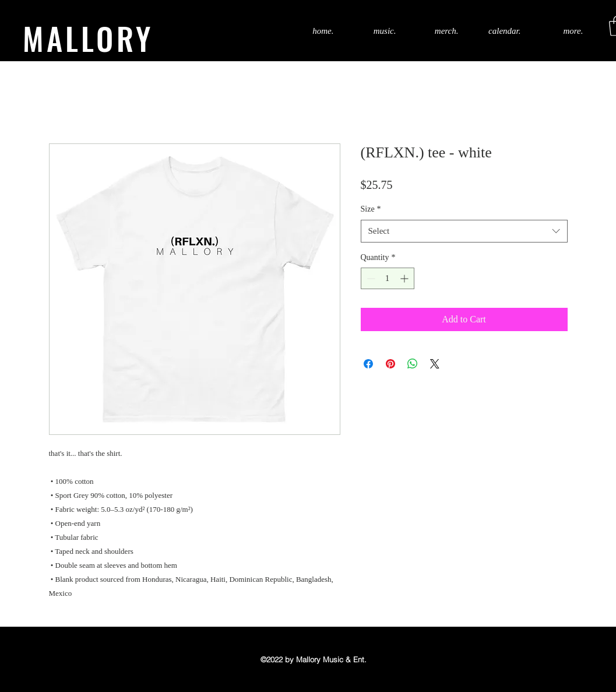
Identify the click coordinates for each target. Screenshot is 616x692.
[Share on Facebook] (368, 364)
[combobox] (464, 231)
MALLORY (88, 38)
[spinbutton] (388, 278)
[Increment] (405, 278)
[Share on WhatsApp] (413, 364)
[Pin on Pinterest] (390, 364)
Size (371, 209)
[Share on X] (435, 364)
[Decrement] (370, 278)
